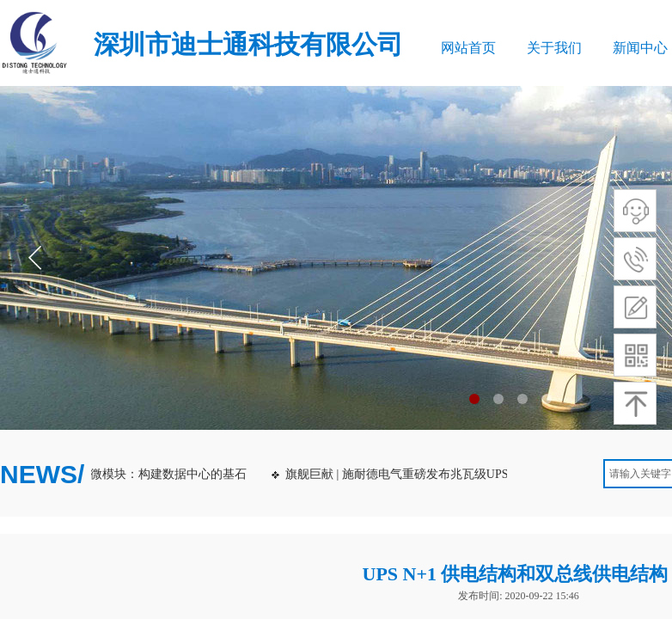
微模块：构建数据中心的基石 (171, 474)
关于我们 (554, 48)
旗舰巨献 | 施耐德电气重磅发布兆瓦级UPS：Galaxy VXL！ (443, 474)
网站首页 (468, 48)
